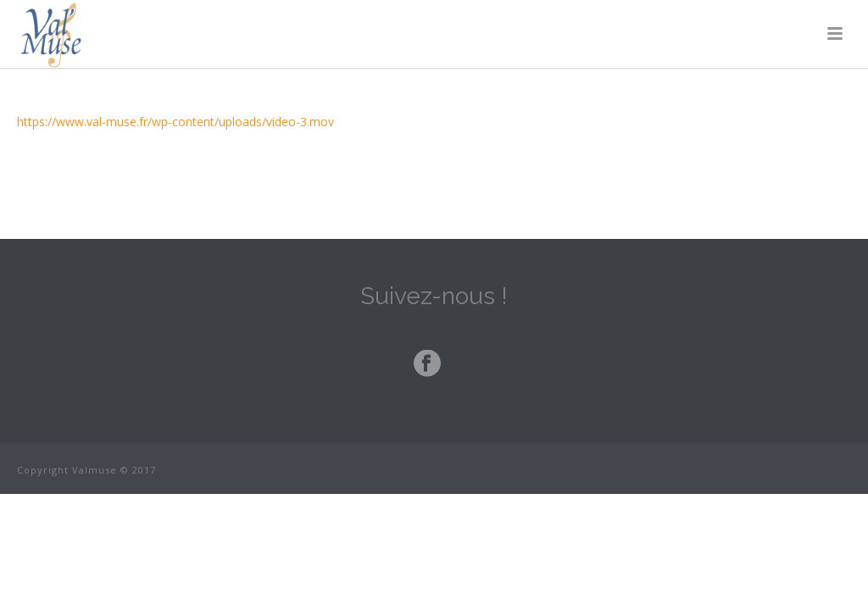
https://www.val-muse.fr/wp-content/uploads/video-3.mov (175, 122)
